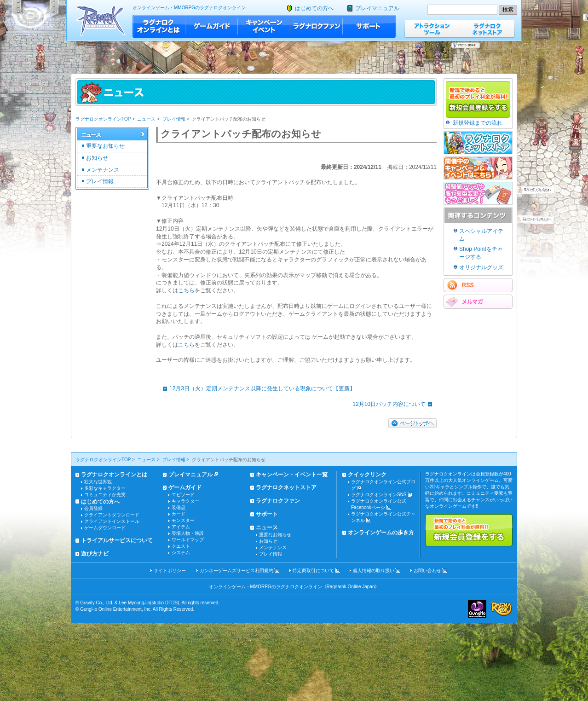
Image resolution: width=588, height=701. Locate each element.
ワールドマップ (188, 540)
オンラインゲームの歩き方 (381, 533)
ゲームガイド (212, 26)
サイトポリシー (170, 571)
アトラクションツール (432, 29)
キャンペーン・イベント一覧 (292, 475)
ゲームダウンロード (105, 528)
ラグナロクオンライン (101, 20)
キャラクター (185, 501)
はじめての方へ (314, 8)
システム (181, 553)
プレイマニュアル (377, 8)
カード (179, 514)
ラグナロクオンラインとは (159, 26)
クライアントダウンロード (112, 515)
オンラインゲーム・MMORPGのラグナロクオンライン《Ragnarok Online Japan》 (294, 587)
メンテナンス (103, 170)
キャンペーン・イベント (264, 26)
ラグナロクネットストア (487, 29)
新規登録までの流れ (478, 123)
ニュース (146, 119)
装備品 (179, 507)
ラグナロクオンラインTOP (103, 119)
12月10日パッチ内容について (395, 404)
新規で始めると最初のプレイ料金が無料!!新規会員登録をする (469, 530)
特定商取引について (313, 571)
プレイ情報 (174, 119)
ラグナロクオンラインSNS (379, 495)
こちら (186, 290)
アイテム (181, 527)
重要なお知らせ (105, 146)
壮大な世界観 (98, 482)
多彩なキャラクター (105, 488)
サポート (369, 26)
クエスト (181, 546)
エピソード (183, 495)
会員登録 (93, 508)
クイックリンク (367, 475)
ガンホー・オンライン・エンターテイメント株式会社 (477, 609)
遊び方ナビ (95, 554)
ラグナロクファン (317, 26)
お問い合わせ (427, 571)
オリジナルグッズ (481, 267)
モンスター (183, 520)
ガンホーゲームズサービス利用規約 (236, 571)
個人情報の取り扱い (374, 571)
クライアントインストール (112, 521)
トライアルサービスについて (117, 540)
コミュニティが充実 (105, 495)
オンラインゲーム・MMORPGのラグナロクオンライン (189, 8)
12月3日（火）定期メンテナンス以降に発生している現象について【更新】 (257, 388)
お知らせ (97, 158)
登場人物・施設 (188, 533)
